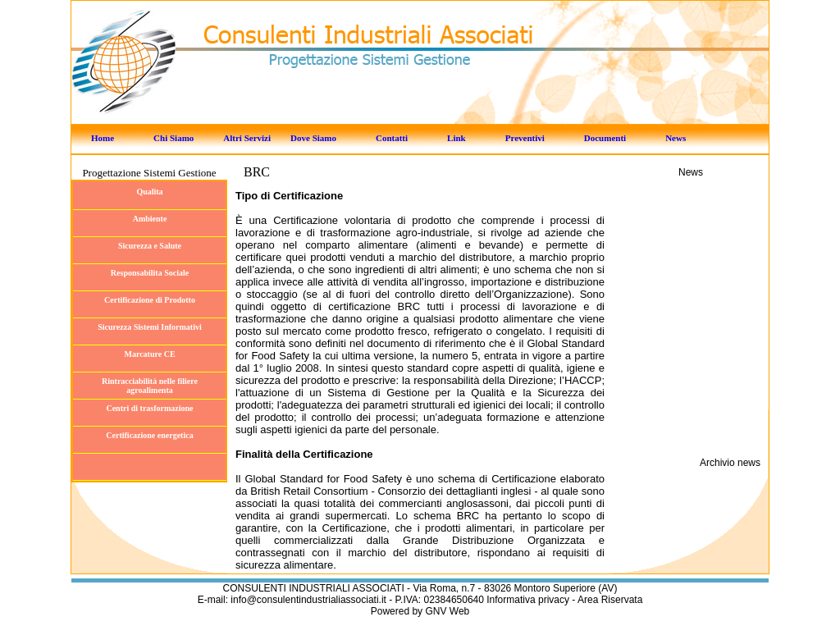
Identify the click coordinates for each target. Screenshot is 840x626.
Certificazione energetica (149, 435)
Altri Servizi (247, 138)
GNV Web (447, 611)
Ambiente (150, 219)
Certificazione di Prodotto (150, 300)
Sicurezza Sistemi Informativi (149, 327)
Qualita (149, 192)
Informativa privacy (528, 600)
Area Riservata (610, 600)
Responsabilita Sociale (150, 273)
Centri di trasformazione (149, 408)
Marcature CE (149, 354)
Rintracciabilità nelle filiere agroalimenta (150, 386)
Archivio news (730, 463)
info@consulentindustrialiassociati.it (310, 600)
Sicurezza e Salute (150, 246)
